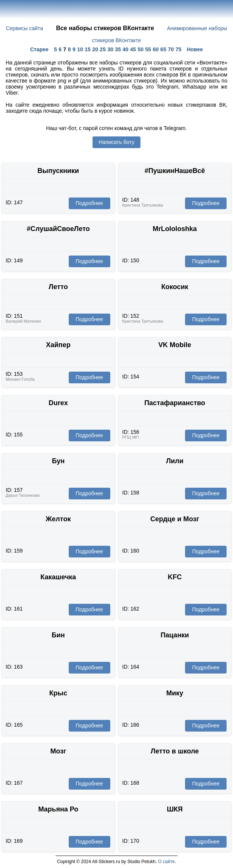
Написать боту (116, 142)
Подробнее (89, 203)
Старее (39, 49)
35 (118, 49)
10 (80, 49)
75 (179, 49)
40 (125, 49)
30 (110, 49)
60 (156, 49)
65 (164, 49)
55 (148, 49)
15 (88, 49)
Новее (195, 49)
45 (133, 49)
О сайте (167, 862)
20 (95, 49)
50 (141, 49)
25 (103, 49)
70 (171, 49)
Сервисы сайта (24, 28)
